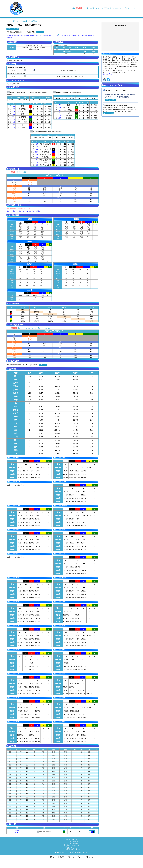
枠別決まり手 (34, 35)
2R (37, 144)
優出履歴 (10, 37)
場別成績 (84, 35)
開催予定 (106, 8)
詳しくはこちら (111, 100)
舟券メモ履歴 (76, 35)
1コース (10, 211)
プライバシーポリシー (75, 857)
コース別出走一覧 (65, 35)
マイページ (132, 8)
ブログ (126, 8)
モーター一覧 (99, 8)
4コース (28, 211)
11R (14, 117)
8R (60, 105)
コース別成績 (44, 35)
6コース (41, 211)
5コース (34, 211)
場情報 (112, 8)
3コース (22, 211)
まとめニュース (119, 8)
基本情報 (10, 35)
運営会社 (53, 857)
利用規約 (61, 857)
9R (14, 109)
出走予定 (17, 35)
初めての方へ (107, 74)
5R (37, 165)
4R (14, 106)
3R (14, 114)
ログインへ (40, 32)
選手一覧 (79, 8)
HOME (8, 21)
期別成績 (91, 35)
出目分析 (92, 8)
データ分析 (85, 8)
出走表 (73, 8)
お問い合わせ (76, 849)
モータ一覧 (68, 843)
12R (60, 110)
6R (14, 122)
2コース (16, 211)
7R (14, 112)
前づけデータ (54, 35)
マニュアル (66, 849)
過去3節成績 (25, 35)
